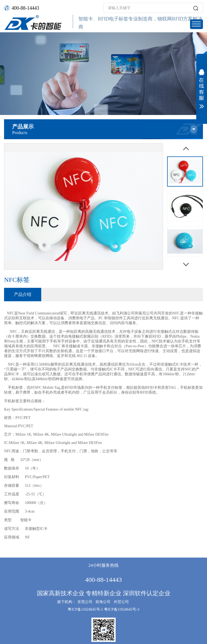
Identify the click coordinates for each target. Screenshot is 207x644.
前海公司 (103, 602)
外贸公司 (121, 602)
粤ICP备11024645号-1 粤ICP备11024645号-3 (103, 609)
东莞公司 (85, 602)
